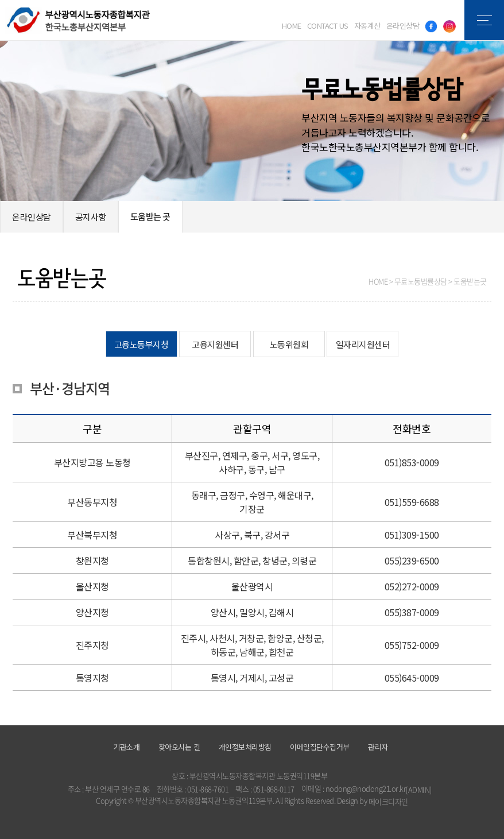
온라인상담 (403, 26)
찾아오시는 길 (179, 747)
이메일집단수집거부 (320, 747)
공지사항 (91, 217)
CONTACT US (328, 26)
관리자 (378, 747)
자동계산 (367, 26)
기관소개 (126, 747)
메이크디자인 (388, 801)
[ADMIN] (419, 789)
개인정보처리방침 (245, 747)
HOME (292, 26)
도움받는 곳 (150, 216)
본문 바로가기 (0, 0)
